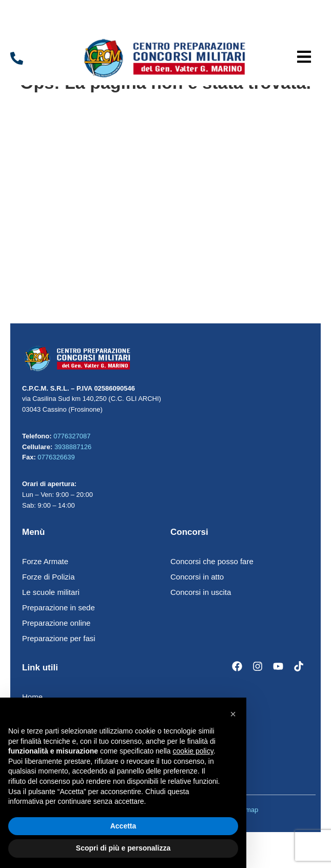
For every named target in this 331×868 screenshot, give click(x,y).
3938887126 (73, 447)
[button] (304, 58)
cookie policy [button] (193, 751)
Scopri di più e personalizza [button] (123, 848)
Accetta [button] (123, 826)
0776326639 (56, 457)
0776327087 (72, 436)
